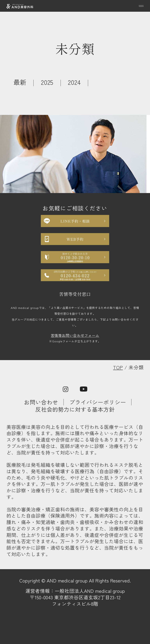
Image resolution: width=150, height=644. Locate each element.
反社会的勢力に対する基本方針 (75, 409)
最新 (20, 82)
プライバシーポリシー (98, 402)
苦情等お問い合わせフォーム (75, 335)
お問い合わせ (41, 402)
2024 (74, 82)
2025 (47, 82)
